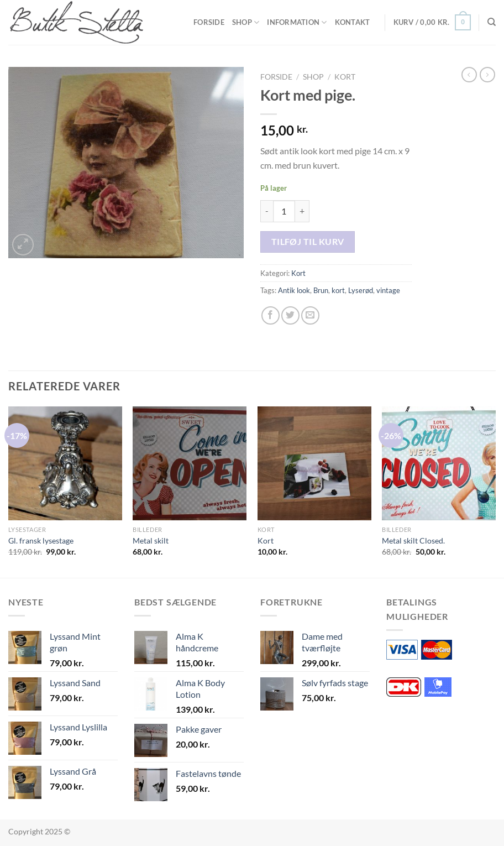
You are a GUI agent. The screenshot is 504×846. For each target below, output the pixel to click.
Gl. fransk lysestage (41, 540)
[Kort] (314, 463)
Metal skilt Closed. (413, 540)
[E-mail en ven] (310, 315)
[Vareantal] (284, 211)
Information (297, 22)
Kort (345, 77)
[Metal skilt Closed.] (439, 463)
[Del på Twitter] (290, 315)
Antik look (294, 290)
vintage (388, 290)
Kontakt (353, 22)
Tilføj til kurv (308, 242)
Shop (246, 22)
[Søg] (492, 22)
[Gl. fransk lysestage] (65, 463)
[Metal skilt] (190, 463)
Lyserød (361, 290)
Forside (209, 22)
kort (338, 290)
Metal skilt (151, 540)
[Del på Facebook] (271, 315)
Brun (321, 290)
